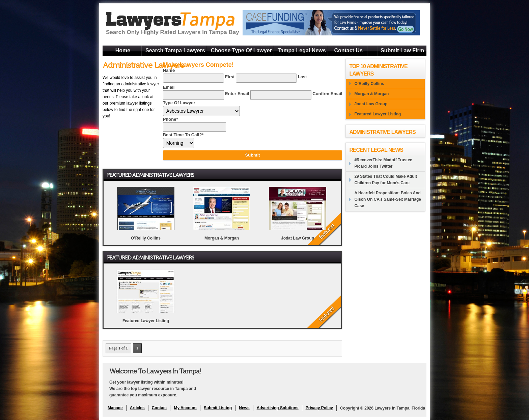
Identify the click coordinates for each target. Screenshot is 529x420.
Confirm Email (327, 94)
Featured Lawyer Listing (146, 321)
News (244, 408)
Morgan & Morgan (222, 238)
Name (169, 70)
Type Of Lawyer (179, 103)
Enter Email (237, 94)
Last (302, 77)
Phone (171, 119)
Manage (115, 408)
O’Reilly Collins (146, 238)
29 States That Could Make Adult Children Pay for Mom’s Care (386, 180)
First (230, 77)
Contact (159, 408)
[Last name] (266, 78)
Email (169, 87)
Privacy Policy (319, 408)
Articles (137, 408)
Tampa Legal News (302, 50)
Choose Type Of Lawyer (241, 50)
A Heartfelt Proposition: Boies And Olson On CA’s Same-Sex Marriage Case (388, 199)
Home (123, 50)
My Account (185, 408)
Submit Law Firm (402, 50)
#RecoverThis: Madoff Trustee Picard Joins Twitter (383, 163)
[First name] (193, 78)
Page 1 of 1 (118, 348)
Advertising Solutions (278, 408)
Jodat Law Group (298, 238)
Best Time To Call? (183, 135)
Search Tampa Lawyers (175, 50)
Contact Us (348, 50)
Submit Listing (218, 408)
